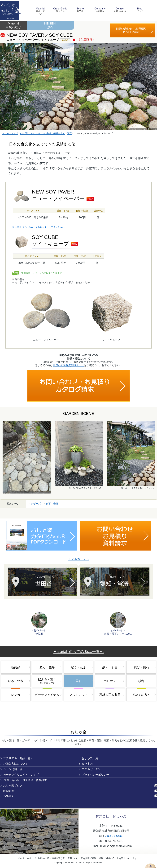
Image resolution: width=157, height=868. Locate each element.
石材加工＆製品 (110, 695)
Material (40, 10)
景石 (69, 133)
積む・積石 (141, 667)
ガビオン (110, 681)
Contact (120, 10)
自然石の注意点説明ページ (68, 365)
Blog (140, 10)
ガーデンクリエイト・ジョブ (21, 775)
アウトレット (78, 695)
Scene (80, 10)
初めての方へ (141, 695)
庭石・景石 (52, 504)
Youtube (8, 796)
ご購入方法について (15, 764)
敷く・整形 (47, 667)
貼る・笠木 (16, 681)
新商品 (16, 667)
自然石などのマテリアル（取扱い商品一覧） (43, 133)
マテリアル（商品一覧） (18, 758)
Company (100, 10)
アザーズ (36, 504)
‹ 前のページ (39, 624)
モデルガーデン (79, 559)
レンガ (16, 695)
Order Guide (60, 10)
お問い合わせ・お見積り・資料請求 (25, 780)
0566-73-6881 (114, 836)
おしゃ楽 (79, 732)
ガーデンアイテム (47, 695)
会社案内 (87, 764)
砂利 (141, 681)
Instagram (9, 791)
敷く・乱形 (78, 667)
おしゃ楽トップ (10, 133)
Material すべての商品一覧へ (78, 652)
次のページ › (118, 624)
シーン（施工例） (14, 769)
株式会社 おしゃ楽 (111, 816)
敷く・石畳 (110, 667)
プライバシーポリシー (95, 775)
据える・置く (47, 681)
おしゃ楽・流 (90, 758)
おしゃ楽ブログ (13, 786)
